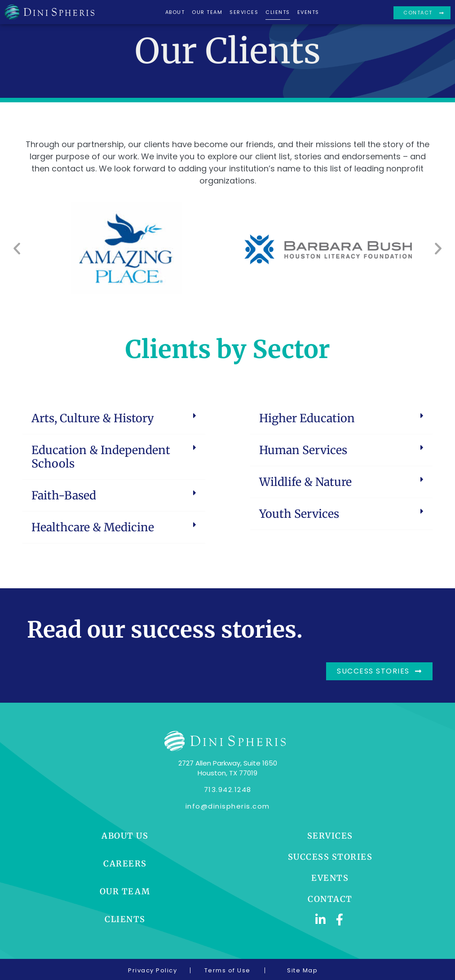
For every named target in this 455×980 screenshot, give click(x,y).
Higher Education (307, 418)
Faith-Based (64, 495)
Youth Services (299, 514)
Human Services (303, 450)
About (175, 12)
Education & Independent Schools (101, 457)
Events (308, 12)
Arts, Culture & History (93, 418)
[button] (17, 248)
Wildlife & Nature (305, 482)
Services (244, 12)
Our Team (207, 12)
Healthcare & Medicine (93, 527)
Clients (278, 12)
